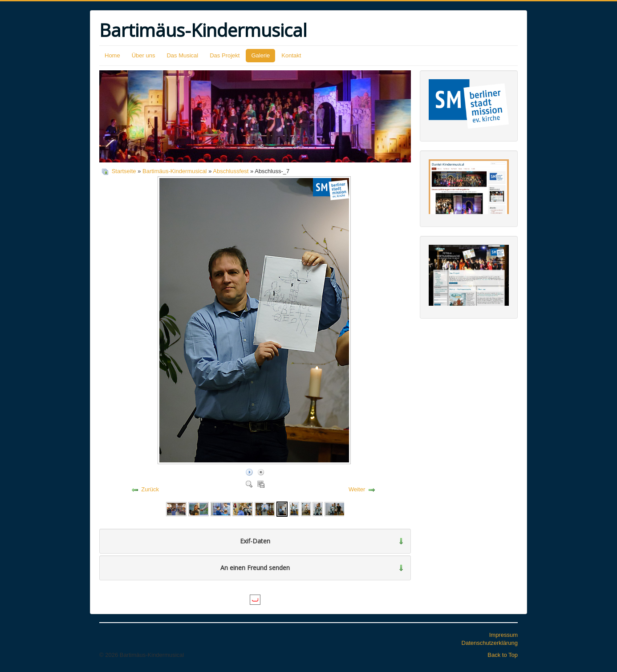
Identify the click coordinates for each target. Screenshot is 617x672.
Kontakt (291, 55)
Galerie (260, 55)
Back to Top (503, 655)
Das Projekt (225, 55)
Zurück (150, 489)
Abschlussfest (231, 171)
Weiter (357, 489)
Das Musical (182, 55)
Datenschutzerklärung (490, 643)
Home (112, 55)
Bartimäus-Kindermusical (175, 171)
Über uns (144, 55)
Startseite (124, 171)
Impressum (503, 635)
